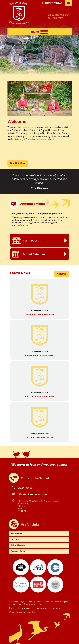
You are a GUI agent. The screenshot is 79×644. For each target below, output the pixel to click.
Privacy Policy (57, 608)
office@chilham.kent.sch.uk (32, 494)
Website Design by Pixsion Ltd (22, 612)
